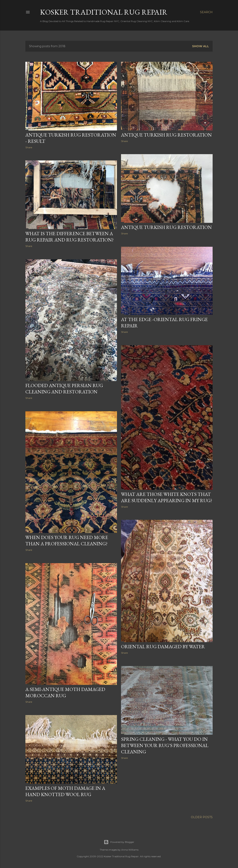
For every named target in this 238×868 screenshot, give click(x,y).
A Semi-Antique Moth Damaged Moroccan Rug (65, 692)
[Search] (206, 12)
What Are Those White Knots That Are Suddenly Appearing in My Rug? (167, 497)
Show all (201, 46)
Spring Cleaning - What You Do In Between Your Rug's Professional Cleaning (165, 745)
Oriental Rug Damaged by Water (163, 646)
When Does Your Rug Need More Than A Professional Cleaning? (67, 540)
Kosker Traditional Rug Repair (104, 12)
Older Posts (202, 817)
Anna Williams (130, 850)
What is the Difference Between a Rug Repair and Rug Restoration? (70, 237)
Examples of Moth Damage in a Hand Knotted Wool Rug (65, 791)
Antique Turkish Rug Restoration (166, 135)
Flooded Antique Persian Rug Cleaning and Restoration (64, 389)
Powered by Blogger (119, 842)
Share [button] (29, 147)
